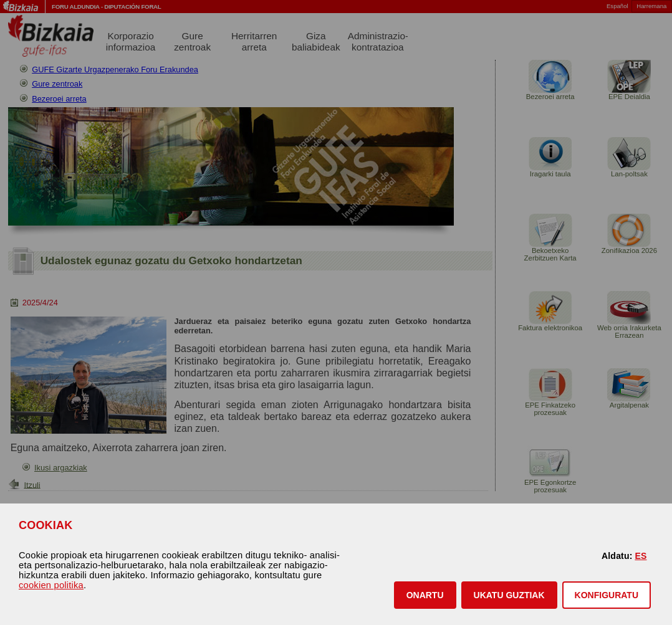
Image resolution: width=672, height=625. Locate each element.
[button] (425, 595)
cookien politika (51, 585)
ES (641, 556)
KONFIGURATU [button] (607, 595)
